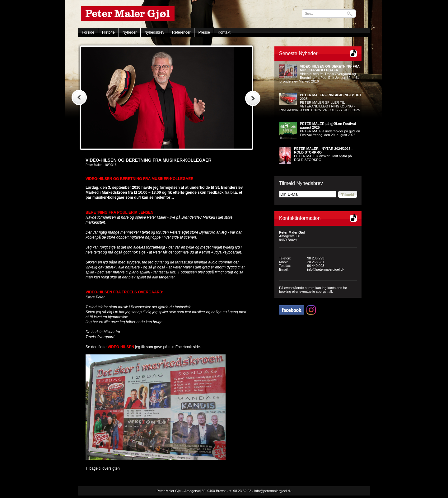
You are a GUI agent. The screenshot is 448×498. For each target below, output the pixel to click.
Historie (108, 32)
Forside (88, 32)
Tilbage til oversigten (103, 468)
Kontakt (224, 32)
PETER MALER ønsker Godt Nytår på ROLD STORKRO (323, 154)
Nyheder (130, 32)
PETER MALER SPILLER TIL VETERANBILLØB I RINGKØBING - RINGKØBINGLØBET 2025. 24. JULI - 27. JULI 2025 (320, 102)
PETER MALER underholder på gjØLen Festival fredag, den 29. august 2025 (330, 129)
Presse (204, 32)
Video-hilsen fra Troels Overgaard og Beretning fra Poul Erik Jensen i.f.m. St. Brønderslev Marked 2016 (320, 74)
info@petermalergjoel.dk (326, 269)
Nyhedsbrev (154, 32)
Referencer (181, 32)
